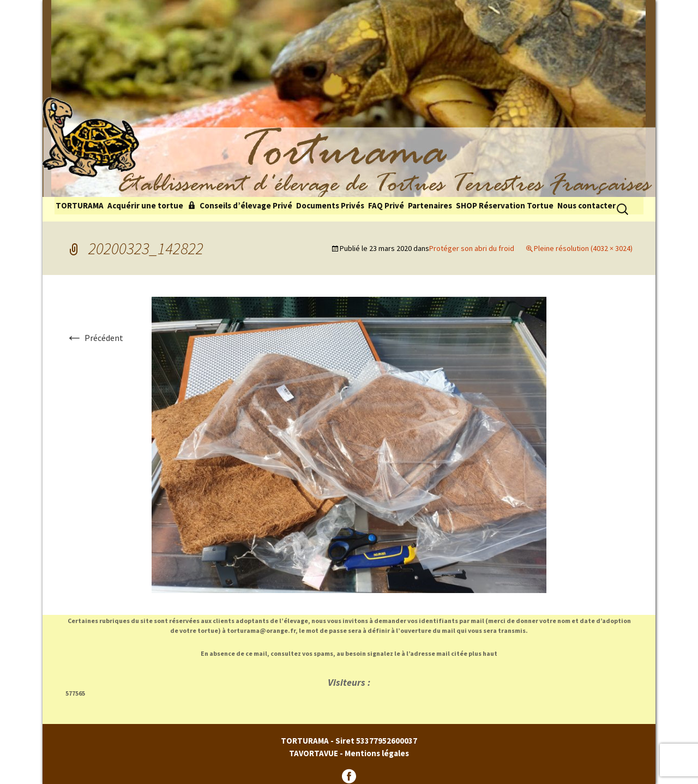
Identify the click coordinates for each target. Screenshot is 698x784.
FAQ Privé (386, 205)
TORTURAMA (80, 205)
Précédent (94, 338)
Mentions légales (377, 753)
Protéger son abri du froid (472, 248)
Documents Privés (330, 205)
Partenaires (430, 205)
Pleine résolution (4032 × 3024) (583, 248)
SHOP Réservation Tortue (505, 205)
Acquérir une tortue (145, 205)
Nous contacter (586, 205)
